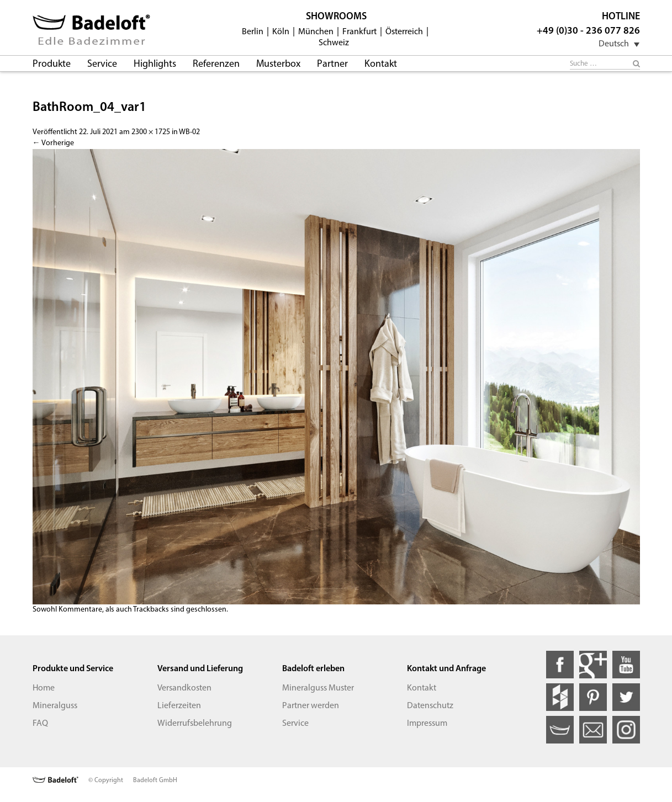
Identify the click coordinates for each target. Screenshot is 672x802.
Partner (332, 64)
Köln (281, 32)
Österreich (404, 32)
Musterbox (278, 64)
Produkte (52, 64)
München (316, 32)
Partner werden (311, 706)
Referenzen (216, 64)
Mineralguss (55, 706)
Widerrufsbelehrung (195, 724)
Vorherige (53, 143)
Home (44, 688)
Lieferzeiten (179, 706)
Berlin (253, 32)
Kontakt (381, 64)
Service (102, 64)
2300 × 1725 (151, 132)
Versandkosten (184, 688)
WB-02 (189, 132)
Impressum (427, 724)
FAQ (40, 724)
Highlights (155, 64)
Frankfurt (359, 32)
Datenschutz (430, 706)
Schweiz (334, 43)
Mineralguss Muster (318, 688)
